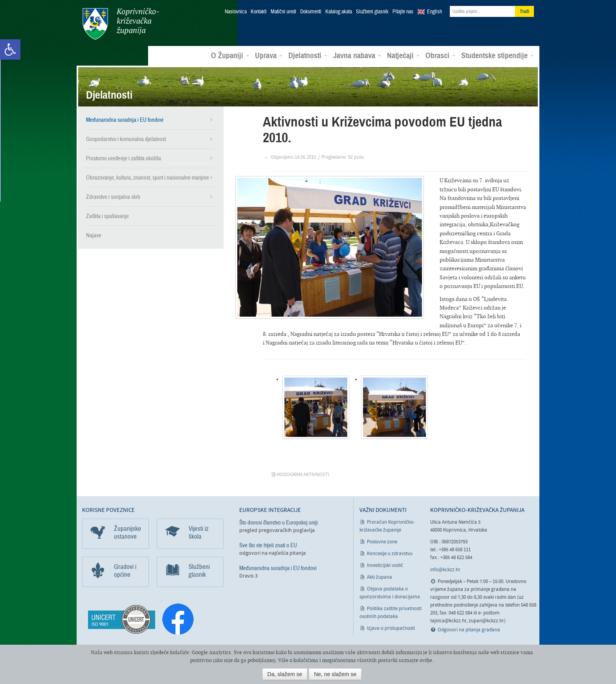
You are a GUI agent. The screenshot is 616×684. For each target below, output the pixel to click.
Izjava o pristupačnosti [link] (391, 628)
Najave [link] (94, 235)
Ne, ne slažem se (335, 674)
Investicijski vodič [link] (385, 565)
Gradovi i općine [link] (125, 570)
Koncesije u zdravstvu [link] (390, 553)
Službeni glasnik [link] (372, 12)
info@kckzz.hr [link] (445, 569)
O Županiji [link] (230, 55)
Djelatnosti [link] (308, 55)
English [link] (434, 12)
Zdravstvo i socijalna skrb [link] (113, 196)
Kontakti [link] (259, 12)
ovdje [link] (426, 660)
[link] (10, 50)
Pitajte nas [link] (403, 12)
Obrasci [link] (440, 55)
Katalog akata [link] (339, 12)
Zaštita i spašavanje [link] (107, 216)
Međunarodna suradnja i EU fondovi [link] (125, 119)
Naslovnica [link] (236, 12)
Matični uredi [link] (283, 12)
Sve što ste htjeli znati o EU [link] (268, 545)
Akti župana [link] (379, 577)
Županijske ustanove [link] (127, 532)
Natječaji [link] (403, 55)
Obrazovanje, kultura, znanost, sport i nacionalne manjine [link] (148, 177)
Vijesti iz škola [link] (199, 532)
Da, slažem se (285, 674)
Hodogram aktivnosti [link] (303, 474)
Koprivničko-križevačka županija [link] (120, 24)
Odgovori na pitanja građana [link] (469, 630)
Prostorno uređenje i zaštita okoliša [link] (124, 158)
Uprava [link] (269, 55)
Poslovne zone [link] (382, 542)
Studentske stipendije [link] (497, 55)
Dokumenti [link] (311, 12)
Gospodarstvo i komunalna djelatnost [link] (126, 139)
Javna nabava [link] (357, 55)
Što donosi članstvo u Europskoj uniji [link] (279, 522)
